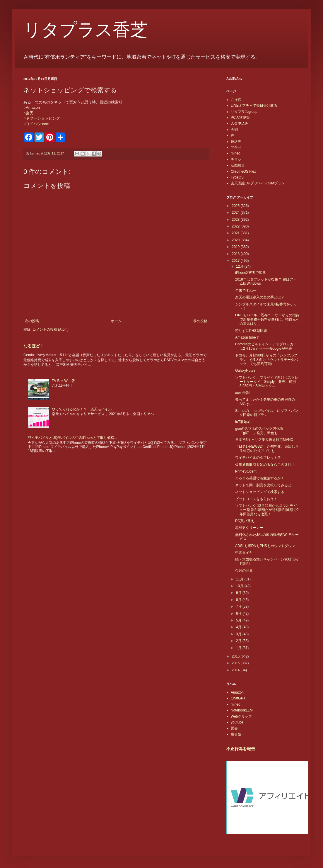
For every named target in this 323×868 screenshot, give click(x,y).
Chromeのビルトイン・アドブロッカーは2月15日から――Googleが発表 (266, 346)
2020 (236, 240)
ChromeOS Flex (243, 171)
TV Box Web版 (63, 381)
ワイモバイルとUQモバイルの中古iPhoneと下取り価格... (72, 438)
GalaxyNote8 (245, 371)
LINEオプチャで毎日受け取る (254, 106)
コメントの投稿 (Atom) (51, 329)
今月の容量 (244, 570)
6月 (239, 614)
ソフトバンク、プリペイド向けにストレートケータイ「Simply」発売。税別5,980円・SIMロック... (267, 382)
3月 (239, 634)
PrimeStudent (246, 471)
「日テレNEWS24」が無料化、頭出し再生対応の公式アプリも (267, 449)
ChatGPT (238, 698)
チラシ (236, 159)
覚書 (234, 728)
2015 (236, 663)
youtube (237, 722)
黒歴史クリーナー (249, 528)
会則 (234, 130)
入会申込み (240, 123)
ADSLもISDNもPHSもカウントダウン (265, 546)
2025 (236, 206)
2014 (236, 670)
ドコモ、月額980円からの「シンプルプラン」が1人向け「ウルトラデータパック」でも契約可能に (266, 360)
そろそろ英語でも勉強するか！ (260, 478)
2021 (236, 233)
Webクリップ (241, 716)
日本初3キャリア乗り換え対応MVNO (264, 440)
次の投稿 (32, 321)
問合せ (236, 147)
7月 (239, 607)
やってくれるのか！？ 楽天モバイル (82, 409)
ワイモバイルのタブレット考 (258, 458)
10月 (240, 586)
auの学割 (242, 393)
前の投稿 (200, 321)
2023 (236, 220)
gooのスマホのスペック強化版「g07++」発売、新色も (259, 431)
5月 (239, 620)
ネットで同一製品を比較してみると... (265, 485)
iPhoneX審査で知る (251, 273)
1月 (239, 648)
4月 (239, 627)
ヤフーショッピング (43, 118)
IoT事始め (243, 422)
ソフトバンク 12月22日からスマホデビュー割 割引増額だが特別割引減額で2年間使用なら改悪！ (267, 510)
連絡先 (236, 142)
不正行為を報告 (241, 749)
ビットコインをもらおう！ (256, 499)
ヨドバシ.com (38, 124)
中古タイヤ (244, 553)
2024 (236, 213)
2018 (236, 254)
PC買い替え (245, 521)
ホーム (116, 321)
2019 (236, 247)
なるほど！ (34, 346)
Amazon (33, 107)
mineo (236, 153)
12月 (240, 266)
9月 (239, 593)
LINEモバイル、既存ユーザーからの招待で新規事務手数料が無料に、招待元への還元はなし (267, 319)
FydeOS (237, 177)
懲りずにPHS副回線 (251, 331)
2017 (236, 261)
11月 (240, 579)
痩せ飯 (236, 734)
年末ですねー (246, 291)
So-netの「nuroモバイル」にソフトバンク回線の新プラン (267, 413)
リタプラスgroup (244, 112)
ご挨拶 (236, 100)
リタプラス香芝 (86, 30)
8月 (239, 600)
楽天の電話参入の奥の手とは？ (260, 297)
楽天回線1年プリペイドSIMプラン (258, 183)
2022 (236, 226)
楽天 (30, 113)
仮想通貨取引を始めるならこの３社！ (265, 465)
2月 (239, 641)
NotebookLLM (242, 710)
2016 (236, 656)
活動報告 (238, 165)
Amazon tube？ (247, 337)
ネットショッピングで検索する (260, 492)
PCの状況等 (240, 118)
